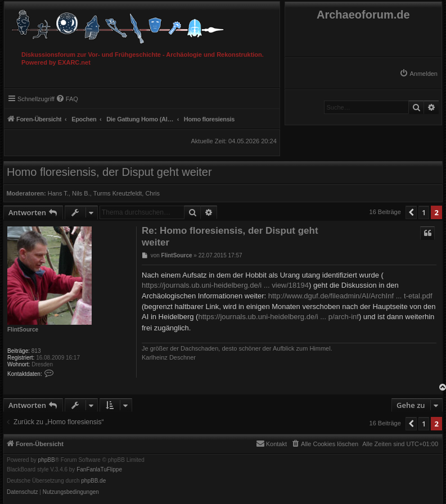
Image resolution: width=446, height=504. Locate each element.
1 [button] (424, 212)
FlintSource (23, 330)
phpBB (47, 460)
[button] (411, 212)
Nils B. (81, 193)
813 (36, 351)
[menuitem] (418, 74)
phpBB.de (93, 481)
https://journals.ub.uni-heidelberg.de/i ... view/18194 (225, 285)
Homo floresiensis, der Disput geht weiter (109, 172)
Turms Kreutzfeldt (118, 193)
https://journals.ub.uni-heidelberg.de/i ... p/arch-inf (278, 317)
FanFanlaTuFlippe (99, 470)
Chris (152, 193)
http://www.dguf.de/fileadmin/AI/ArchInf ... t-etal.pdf (350, 296)
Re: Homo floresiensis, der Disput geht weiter (230, 237)
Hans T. (58, 193)
